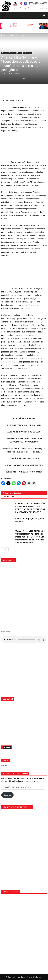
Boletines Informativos (9, 53)
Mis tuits (5, 765)
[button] (44, 15)
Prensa (19, 53)
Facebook (7, 747)
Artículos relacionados (12, 493)
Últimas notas (28, 53)
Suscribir (7, 794)
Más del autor (8, 497)
